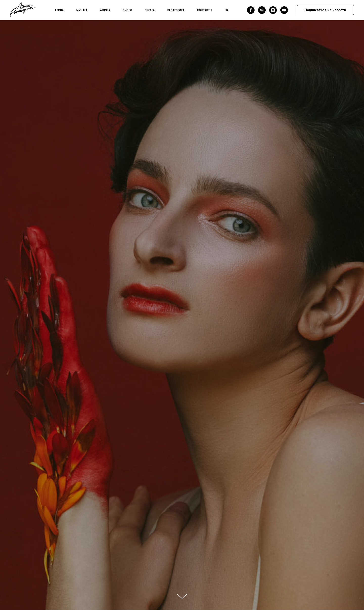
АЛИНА (59, 10)
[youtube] (284, 10)
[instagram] (273, 10)
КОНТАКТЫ (205, 10)
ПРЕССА (150, 10)
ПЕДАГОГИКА (176, 10)
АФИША (105, 10)
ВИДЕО (128, 10)
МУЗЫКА (82, 10)
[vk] (262, 10)
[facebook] (251, 10)
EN (226, 10)
